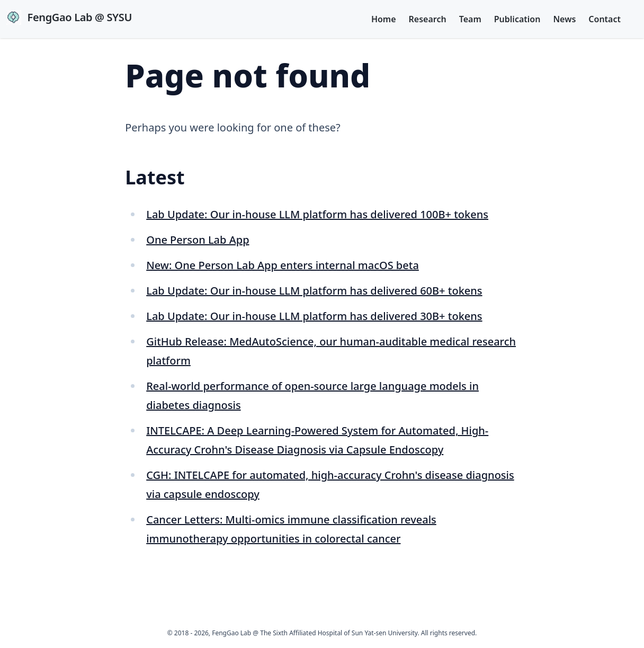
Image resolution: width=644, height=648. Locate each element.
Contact (605, 19)
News (564, 19)
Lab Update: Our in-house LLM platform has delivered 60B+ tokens (314, 291)
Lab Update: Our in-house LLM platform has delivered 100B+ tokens (317, 214)
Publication (517, 19)
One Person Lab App (198, 240)
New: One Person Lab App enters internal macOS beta (283, 265)
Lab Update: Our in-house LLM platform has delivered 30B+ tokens (314, 316)
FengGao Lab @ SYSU (69, 17)
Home (384, 19)
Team (470, 19)
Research (428, 19)
